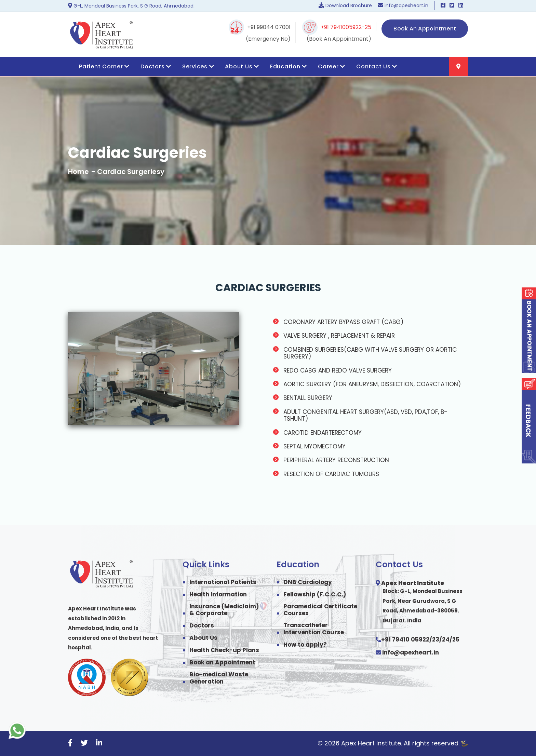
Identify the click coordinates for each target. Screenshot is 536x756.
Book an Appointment (222, 662)
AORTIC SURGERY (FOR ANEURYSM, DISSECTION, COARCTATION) (372, 384)
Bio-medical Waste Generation (219, 678)
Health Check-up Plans (224, 650)
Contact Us (377, 66)
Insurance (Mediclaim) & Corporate (224, 610)
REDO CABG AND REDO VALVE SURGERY (338, 370)
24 (446, 639)
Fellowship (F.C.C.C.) (315, 594)
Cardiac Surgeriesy (131, 172)
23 (436, 639)
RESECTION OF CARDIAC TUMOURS (331, 474)
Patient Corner (104, 66)
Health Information (218, 594)
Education (289, 66)
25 (368, 27)
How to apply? (305, 645)
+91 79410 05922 (405, 639)
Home (78, 172)
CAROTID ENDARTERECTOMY (323, 433)
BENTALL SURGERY (308, 398)
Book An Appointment (425, 29)
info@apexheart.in (411, 652)
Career (332, 66)
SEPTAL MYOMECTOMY (314, 446)
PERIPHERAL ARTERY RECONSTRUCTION (336, 460)
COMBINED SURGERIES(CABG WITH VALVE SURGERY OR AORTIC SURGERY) (370, 353)
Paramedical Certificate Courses (320, 610)
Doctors (156, 66)
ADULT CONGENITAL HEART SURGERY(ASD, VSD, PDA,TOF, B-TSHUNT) (365, 415)
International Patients (223, 582)
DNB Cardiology (308, 582)
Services (198, 66)
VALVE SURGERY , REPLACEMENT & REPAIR (339, 336)
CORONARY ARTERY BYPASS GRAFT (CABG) (343, 322)
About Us (242, 66)
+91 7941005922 (341, 27)
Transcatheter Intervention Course (314, 629)
